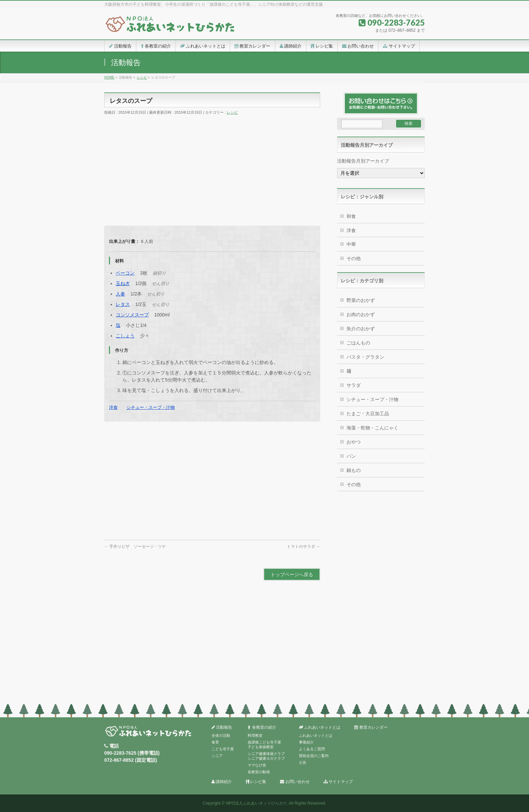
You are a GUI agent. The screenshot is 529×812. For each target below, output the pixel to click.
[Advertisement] (212, 168)
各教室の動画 (259, 772)
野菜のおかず (361, 300)
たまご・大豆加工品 (368, 414)
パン (351, 456)
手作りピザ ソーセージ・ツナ (135, 547)
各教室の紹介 (262, 727)
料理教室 (255, 735)
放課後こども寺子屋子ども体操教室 (264, 745)
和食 (351, 216)
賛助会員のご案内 (314, 756)
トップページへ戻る (292, 575)
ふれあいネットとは (320, 727)
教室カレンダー (371, 727)
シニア (217, 756)
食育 (215, 742)
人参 (120, 294)
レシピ (232, 112)
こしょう (125, 336)
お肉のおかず (361, 314)
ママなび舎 (257, 765)
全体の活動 (221, 735)
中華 (351, 244)
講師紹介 (222, 782)
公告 (303, 762)
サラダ (354, 385)
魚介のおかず (361, 329)
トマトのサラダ (303, 547)
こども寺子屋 (223, 749)
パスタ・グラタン (365, 357)
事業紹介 (306, 742)
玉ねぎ (123, 283)
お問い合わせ (295, 782)
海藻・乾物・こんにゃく (372, 428)
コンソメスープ (132, 315)
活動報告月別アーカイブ (363, 161)
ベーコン (125, 273)
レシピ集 (256, 782)
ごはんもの (358, 343)
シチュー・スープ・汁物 (151, 407)
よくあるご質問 (312, 749)
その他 (354, 258)
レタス (123, 304)
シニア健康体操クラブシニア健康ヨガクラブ (266, 756)
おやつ (354, 442)
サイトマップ (338, 782)
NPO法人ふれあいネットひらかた (257, 803)
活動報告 (222, 727)
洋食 (113, 407)
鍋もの (354, 470)
